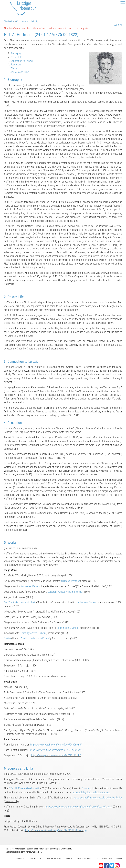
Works (14, 68)
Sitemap (20, 859)
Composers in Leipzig (27, 21)
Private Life (16, 57)
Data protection (53, 859)
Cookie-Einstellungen (112, 859)
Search (69, 859)
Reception (16, 65)
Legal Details (35, 859)
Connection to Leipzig (22, 61)
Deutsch (118, 25)
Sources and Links (20, 72)
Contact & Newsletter (87, 859)
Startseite (9, 21)
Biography (16, 53)
